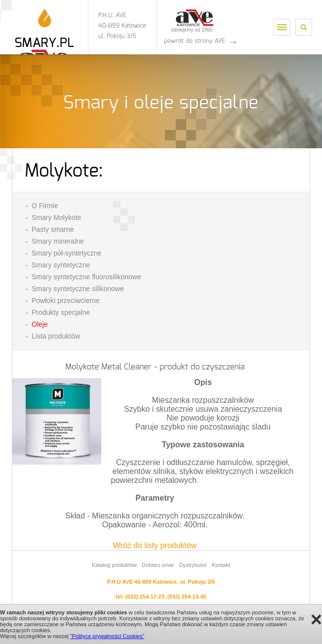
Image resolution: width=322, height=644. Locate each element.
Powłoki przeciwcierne (66, 301)
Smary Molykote (56, 217)
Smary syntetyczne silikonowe (78, 289)
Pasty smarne (53, 229)
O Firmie (45, 206)
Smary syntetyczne (61, 265)
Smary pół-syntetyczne (67, 253)
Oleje (40, 324)
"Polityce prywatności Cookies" (107, 636)
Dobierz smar (158, 565)
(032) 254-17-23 (145, 597)
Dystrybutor (193, 565)
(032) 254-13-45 (187, 597)
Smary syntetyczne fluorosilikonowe (86, 277)
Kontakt (221, 565)
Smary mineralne (58, 241)
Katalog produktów (114, 565)
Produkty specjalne (61, 312)
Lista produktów (56, 336)
